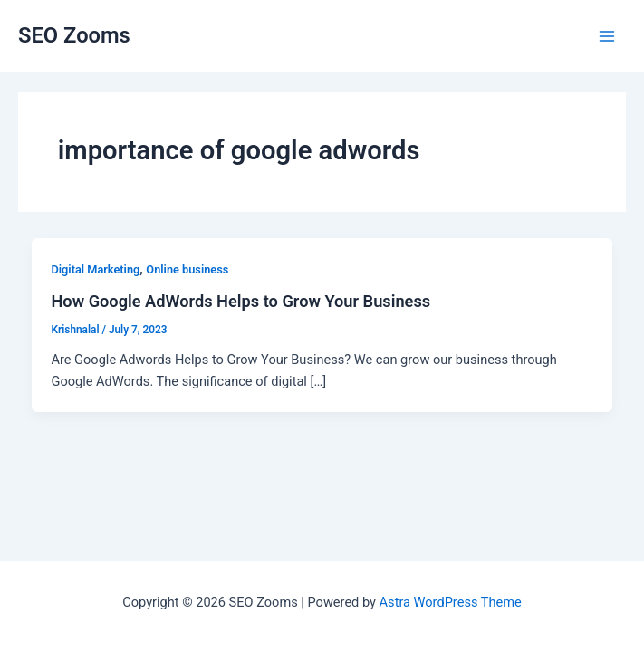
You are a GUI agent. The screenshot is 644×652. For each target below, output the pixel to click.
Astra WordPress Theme (451, 602)
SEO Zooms (74, 35)
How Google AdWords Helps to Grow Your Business (240, 301)
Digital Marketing (95, 269)
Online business (187, 269)
